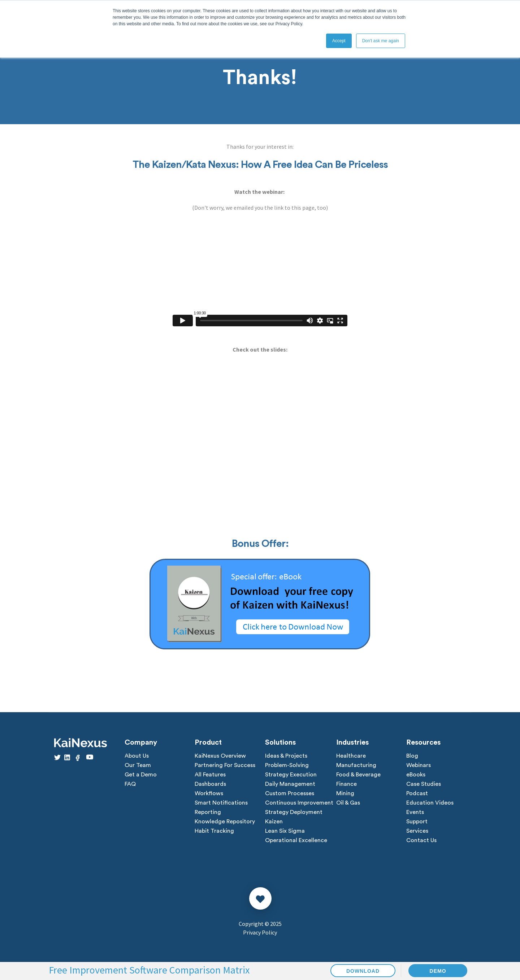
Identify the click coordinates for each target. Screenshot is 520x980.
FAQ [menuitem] (130, 784)
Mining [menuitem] (345, 793)
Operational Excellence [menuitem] (296, 840)
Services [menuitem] (417, 831)
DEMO (438, 971)
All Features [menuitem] (210, 775)
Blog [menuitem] (412, 756)
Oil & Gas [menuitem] (348, 803)
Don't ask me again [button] (381, 41)
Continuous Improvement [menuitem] (299, 803)
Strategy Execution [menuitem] (291, 775)
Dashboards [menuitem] (210, 784)
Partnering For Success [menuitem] (225, 765)
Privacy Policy (260, 932)
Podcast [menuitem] (417, 793)
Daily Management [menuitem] (290, 784)
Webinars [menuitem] (419, 765)
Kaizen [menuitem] (274, 822)
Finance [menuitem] (346, 784)
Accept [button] (339, 41)
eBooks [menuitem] (416, 775)
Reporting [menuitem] (208, 812)
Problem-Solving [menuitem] (287, 765)
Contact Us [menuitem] (421, 840)
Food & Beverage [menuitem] (358, 775)
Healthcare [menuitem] (351, 756)
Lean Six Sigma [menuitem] (285, 831)
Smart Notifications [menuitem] (221, 803)
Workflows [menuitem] (209, 793)
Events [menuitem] (415, 812)
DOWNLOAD (363, 971)
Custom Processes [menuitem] (290, 793)
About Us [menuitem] (137, 756)
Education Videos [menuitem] (430, 803)
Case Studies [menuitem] (424, 784)
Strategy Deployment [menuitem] (294, 812)
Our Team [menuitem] (138, 765)
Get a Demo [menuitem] (141, 775)
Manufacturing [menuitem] (356, 765)
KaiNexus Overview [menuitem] (220, 756)
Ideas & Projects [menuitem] (286, 756)
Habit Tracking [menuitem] (214, 831)
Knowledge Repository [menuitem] (225, 822)
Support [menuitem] (417, 822)
